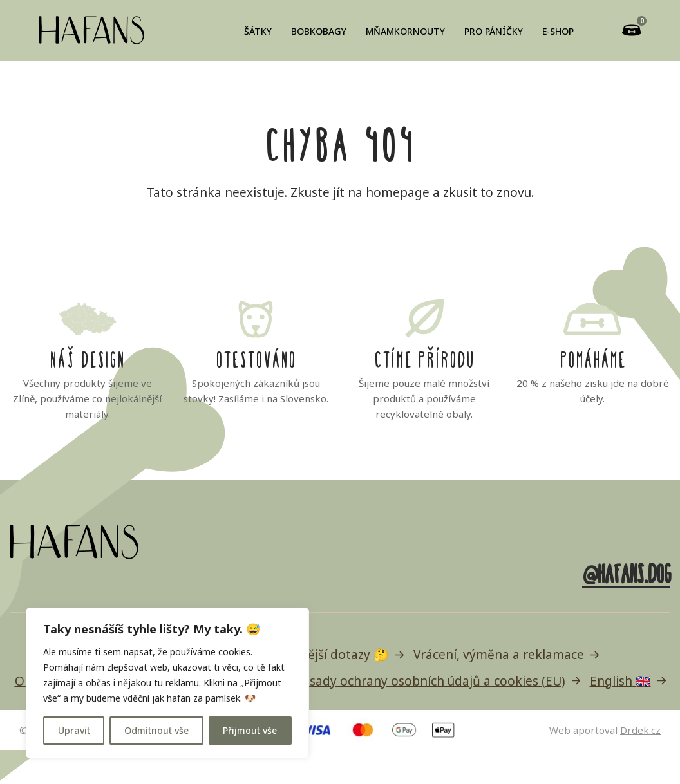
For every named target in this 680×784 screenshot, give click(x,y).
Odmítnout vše (156, 730)
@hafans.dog (626, 572)
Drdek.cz (640, 730)
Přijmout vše (250, 730)
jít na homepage (381, 192)
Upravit (74, 730)
